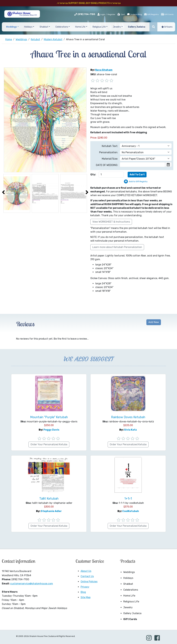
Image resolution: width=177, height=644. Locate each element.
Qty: (93, 175)
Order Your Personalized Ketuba (49, 444)
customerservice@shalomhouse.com (32, 584)
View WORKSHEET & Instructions (111, 222)
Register (111, 14)
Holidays (128, 578)
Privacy (85, 587)
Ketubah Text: (110, 146)
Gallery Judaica (132, 613)
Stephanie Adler (51, 511)
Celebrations (131, 590)
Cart (121, 14)
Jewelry (128, 607)
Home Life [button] (80, 27)
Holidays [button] (28, 27)
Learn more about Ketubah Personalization (117, 247)
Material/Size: (110, 159)
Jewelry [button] (117, 27)
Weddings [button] (12, 27)
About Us (86, 571)
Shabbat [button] (44, 27)
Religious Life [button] (99, 27)
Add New (154, 322)
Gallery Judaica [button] (137, 27)
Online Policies (89, 582)
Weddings (129, 572)
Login (101, 14)
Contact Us (87, 576)
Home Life (129, 596)
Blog (83, 592)
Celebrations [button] (62, 27)
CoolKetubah (131, 511)
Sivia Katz (131, 430)
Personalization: (109, 152)
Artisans (167, 27)
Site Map (86, 597)
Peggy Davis (51, 430)
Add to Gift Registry (138, 181)
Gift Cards (167, 14)
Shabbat (128, 584)
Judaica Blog (135, 14)
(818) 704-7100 (86, 14)
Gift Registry (151, 14)
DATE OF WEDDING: (107, 165)
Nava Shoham (104, 70)
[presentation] (3, 192)
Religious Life (131, 602)
